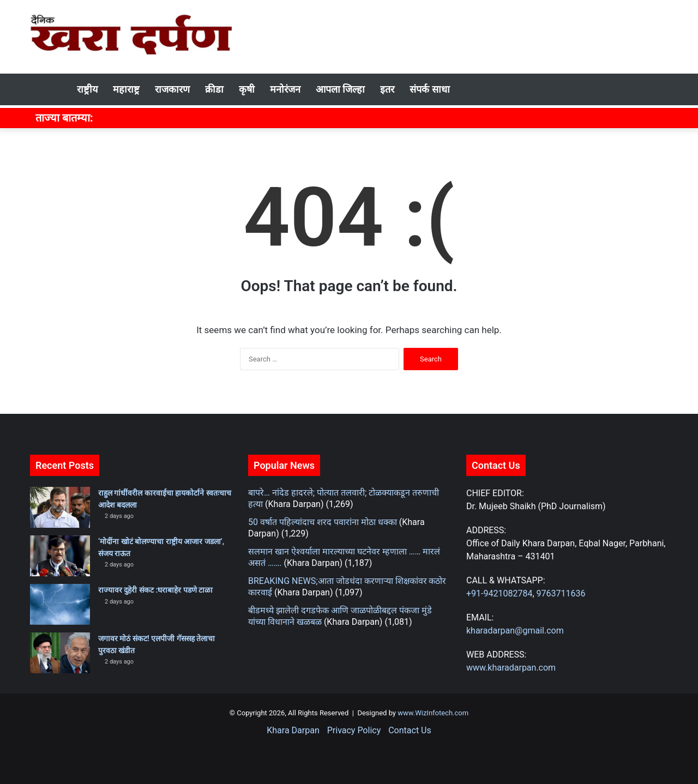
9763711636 (561, 593)
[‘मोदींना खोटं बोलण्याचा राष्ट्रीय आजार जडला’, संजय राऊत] (60, 556)
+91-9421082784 (499, 593)
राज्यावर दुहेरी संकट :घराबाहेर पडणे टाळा (155, 590)
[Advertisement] (458, 35)
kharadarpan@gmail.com (515, 631)
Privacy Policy (354, 730)
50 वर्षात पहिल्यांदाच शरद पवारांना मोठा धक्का (323, 522)
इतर (387, 89)
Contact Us (410, 730)
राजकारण (172, 89)
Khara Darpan (293, 730)
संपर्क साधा (429, 89)
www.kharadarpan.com (511, 668)
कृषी (247, 89)
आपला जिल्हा (340, 89)
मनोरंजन (285, 89)
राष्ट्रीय (87, 89)
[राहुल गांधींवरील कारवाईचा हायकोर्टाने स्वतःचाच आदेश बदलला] (60, 507)
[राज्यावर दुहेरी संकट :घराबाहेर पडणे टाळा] (60, 604)
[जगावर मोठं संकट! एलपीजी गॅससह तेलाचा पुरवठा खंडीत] (60, 653)
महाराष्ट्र (126, 89)
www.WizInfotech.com (432, 713)
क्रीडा (214, 89)
